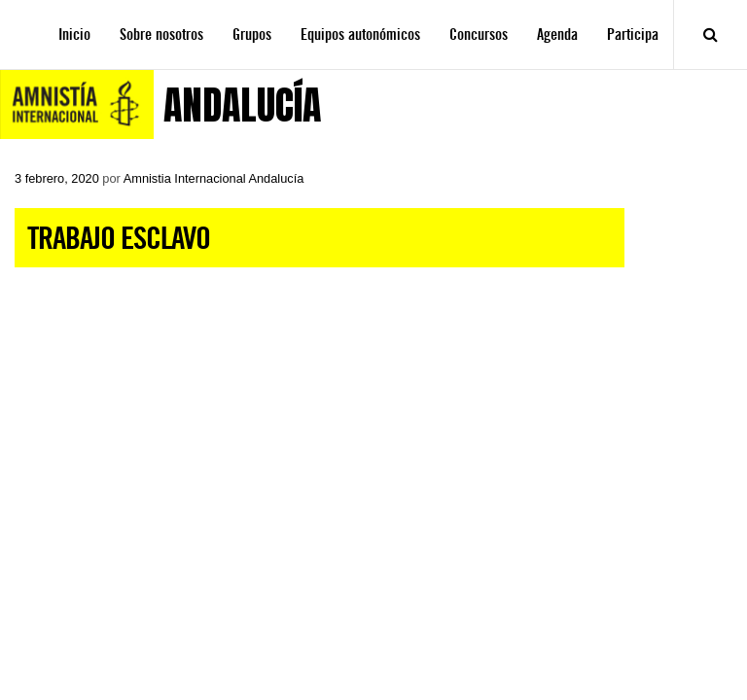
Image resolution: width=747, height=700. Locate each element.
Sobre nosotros (161, 35)
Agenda (557, 35)
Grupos (252, 35)
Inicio (74, 35)
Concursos (479, 35)
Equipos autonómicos (360, 35)
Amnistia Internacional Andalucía (214, 178)
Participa (633, 35)
